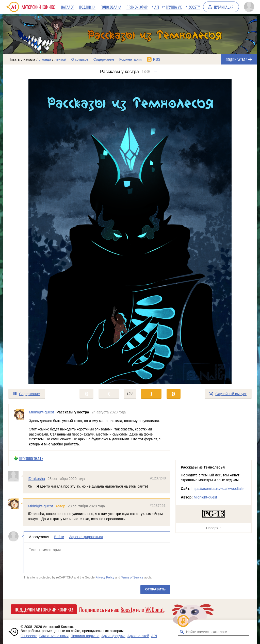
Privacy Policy (105, 577)
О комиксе (80, 59)
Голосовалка (111, 7)
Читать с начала (22, 59)
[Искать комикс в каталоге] (182, 632)
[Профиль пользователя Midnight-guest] (19, 427)
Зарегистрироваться (86, 537)
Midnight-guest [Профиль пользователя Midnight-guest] (41, 412)
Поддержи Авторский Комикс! (44, 609)
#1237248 (158, 478)
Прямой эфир (137, 7)
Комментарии (131, 59)
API (157, 7)
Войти (59, 537)
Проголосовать (31, 458)
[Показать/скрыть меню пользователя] (249, 7)
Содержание (104, 59)
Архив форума (113, 636)
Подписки (87, 7)
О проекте (29, 636)
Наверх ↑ (214, 528)
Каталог (68, 7)
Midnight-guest (40, 506)
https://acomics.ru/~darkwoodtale (217, 489)
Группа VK (174, 7)
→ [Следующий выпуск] (155, 72)
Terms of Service (132, 577)
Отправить (155, 589)
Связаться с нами (54, 636)
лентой (60, 59)
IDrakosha (36, 479)
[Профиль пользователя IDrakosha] (16, 476)
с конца (45, 59)
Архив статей (138, 636)
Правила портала (85, 636)
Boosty (194, 7)
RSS (157, 59)
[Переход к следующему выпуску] (130, 231)
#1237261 (158, 506)
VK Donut (155, 609)
